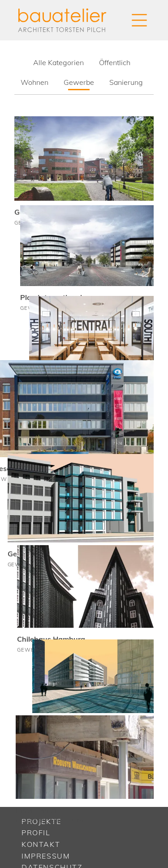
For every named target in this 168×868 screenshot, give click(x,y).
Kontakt (41, 844)
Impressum (46, 856)
